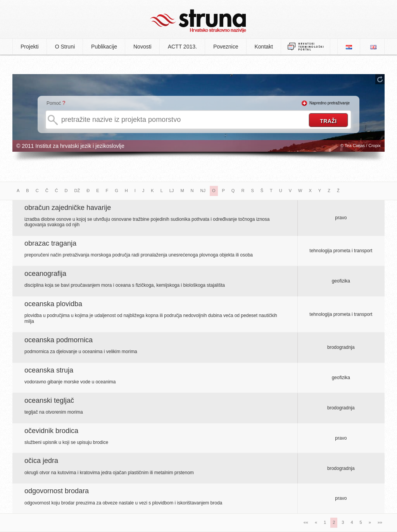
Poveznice (226, 47)
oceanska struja (49, 370)
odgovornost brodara (57, 491)
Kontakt (264, 47)
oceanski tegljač (49, 400)
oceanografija (45, 274)
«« (306, 522)
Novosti (142, 47)
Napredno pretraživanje (330, 103)
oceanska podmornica (59, 340)
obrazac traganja (50, 243)
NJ (203, 191)
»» (380, 522)
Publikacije (104, 47)
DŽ (77, 191)
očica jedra (41, 461)
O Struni (65, 47)
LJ (172, 191)
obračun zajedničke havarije (68, 208)
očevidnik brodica (51, 431)
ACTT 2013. (182, 47)
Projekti (30, 47)
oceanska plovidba (53, 304)
